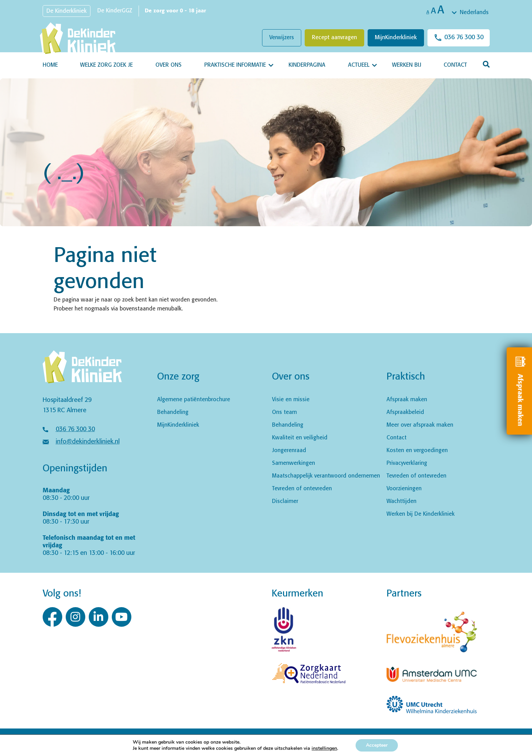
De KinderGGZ (115, 11)
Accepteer (377, 745)
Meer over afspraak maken (420, 425)
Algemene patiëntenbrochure (194, 400)
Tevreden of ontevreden (302, 489)
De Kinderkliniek (67, 11)
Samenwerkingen (294, 463)
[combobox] (471, 13)
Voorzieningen (404, 489)
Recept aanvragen (334, 38)
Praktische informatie (235, 65)
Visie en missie (291, 400)
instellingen (324, 748)
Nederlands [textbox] (474, 13)
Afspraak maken (407, 400)
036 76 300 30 (464, 37)
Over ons (169, 65)
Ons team (284, 412)
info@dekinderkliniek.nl (88, 442)
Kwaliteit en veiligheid (300, 438)
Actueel (359, 65)
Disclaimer (285, 501)
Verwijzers (282, 38)
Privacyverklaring (407, 463)
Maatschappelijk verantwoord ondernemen (326, 476)
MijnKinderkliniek (396, 38)
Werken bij (407, 65)
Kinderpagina (307, 65)
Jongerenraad (289, 451)
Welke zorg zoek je (106, 65)
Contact (455, 65)
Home (50, 65)
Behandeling (173, 412)
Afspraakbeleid (405, 412)
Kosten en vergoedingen (417, 451)
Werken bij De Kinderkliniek (421, 514)
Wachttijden (401, 501)
